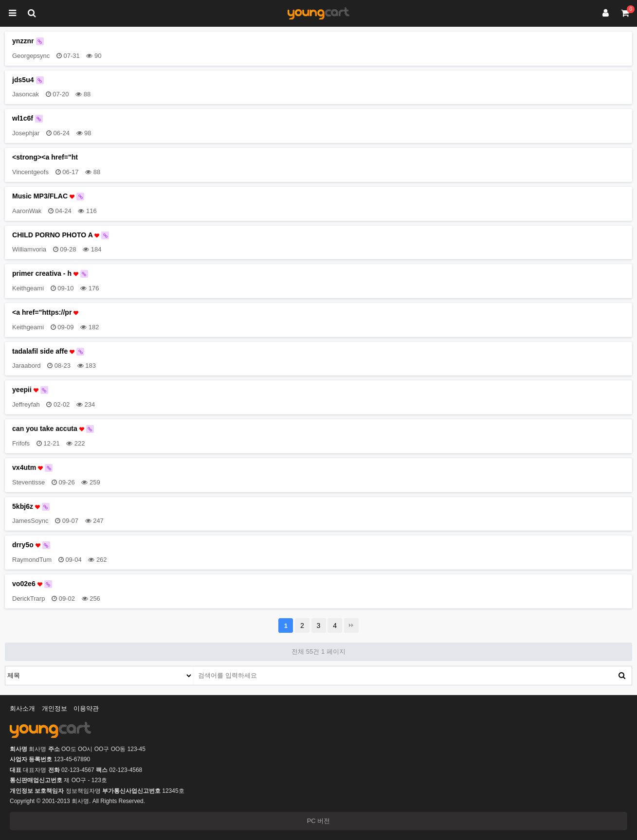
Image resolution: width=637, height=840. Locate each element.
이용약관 (86, 708)
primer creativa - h (50, 274)
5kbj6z (31, 507)
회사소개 (22, 708)
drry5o (31, 545)
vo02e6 (32, 584)
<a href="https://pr (45, 312)
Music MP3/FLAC (48, 196)
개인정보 (55, 708)
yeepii (30, 390)
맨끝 (351, 626)
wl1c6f (27, 118)
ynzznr (28, 41)
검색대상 (6, 667)
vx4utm (32, 468)
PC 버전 (319, 821)
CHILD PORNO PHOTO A (61, 235)
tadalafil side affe (48, 351)
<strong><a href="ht (45, 157)
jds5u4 (28, 80)
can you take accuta (53, 429)
